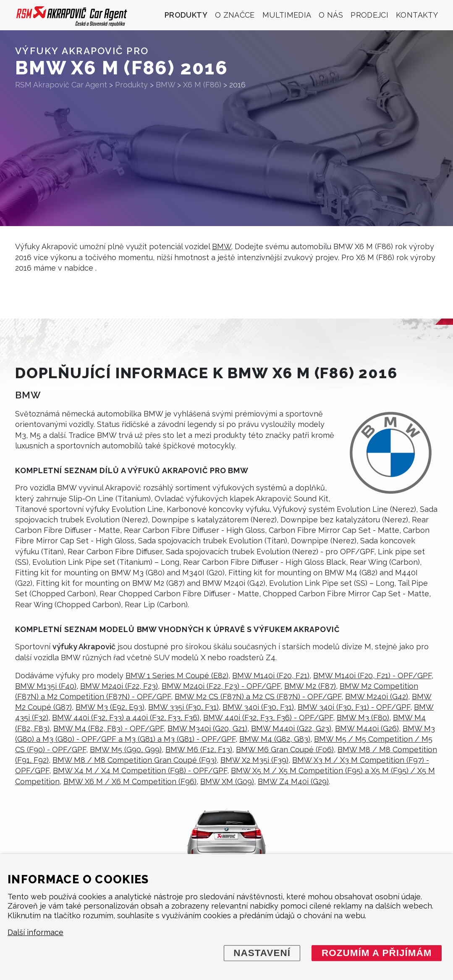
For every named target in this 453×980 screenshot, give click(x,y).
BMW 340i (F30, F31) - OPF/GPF (354, 707)
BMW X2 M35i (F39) (254, 760)
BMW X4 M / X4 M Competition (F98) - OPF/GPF (140, 771)
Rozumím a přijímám (377, 953)
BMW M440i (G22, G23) (291, 728)
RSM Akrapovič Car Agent (61, 85)
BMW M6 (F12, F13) (199, 749)
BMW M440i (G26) (367, 728)
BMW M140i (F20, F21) (271, 676)
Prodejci (369, 15)
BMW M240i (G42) (377, 697)
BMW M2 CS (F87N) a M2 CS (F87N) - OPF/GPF (258, 697)
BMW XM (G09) (227, 781)
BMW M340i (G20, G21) (207, 728)
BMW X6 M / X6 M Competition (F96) (130, 781)
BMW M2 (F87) (310, 686)
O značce (235, 15)
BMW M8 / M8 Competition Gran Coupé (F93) (135, 760)
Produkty (186, 15)
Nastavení (262, 953)
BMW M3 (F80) (363, 718)
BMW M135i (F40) (46, 686)
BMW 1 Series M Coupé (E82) (177, 676)
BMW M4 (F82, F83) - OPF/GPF (109, 728)
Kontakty (417, 15)
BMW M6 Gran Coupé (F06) (285, 749)
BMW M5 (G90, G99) (126, 749)
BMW (222, 246)
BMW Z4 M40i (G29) (293, 781)
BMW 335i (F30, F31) (183, 707)
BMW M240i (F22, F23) (119, 686)
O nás (331, 15)
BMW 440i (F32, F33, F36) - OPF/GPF (268, 718)
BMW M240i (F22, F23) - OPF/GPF (221, 686)
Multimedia (287, 15)
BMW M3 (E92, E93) (110, 707)
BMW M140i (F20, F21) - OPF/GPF (372, 676)
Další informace (35, 933)
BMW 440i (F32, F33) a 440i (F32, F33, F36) (126, 718)
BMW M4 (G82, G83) (275, 739)
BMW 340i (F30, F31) (258, 707)
